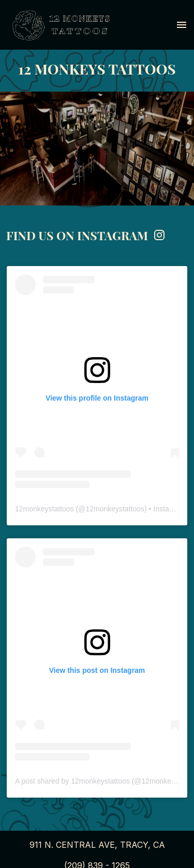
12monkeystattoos (44, 509)
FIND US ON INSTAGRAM (86, 235)
